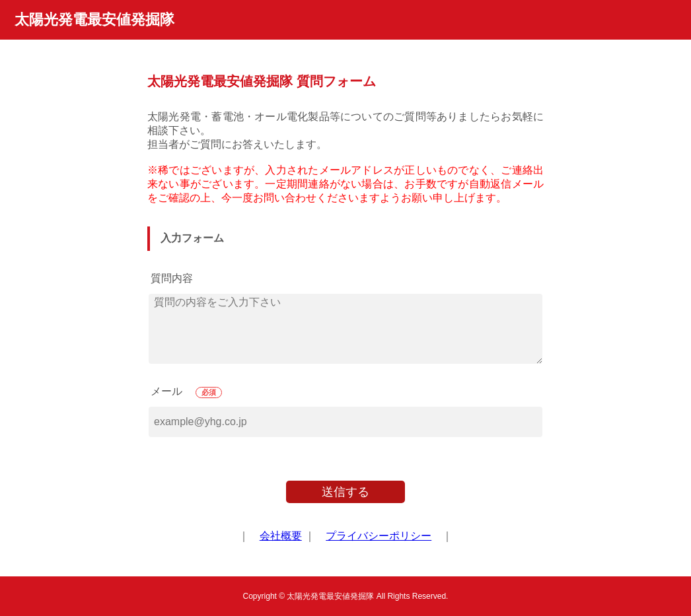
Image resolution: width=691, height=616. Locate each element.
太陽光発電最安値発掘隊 (94, 19)
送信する (345, 492)
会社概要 (281, 536)
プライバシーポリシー (379, 536)
